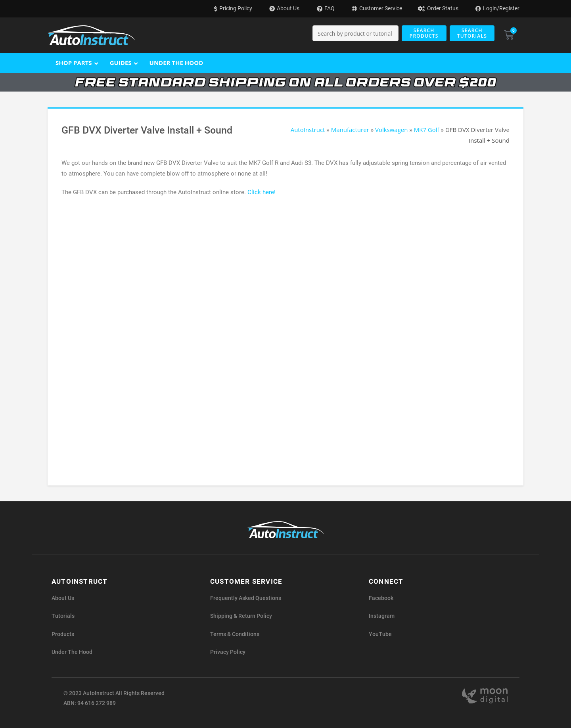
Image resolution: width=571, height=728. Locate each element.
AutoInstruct (308, 130)
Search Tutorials (472, 33)
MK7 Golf (427, 130)
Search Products (424, 33)
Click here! (262, 192)
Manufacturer (350, 130)
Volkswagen (392, 130)
